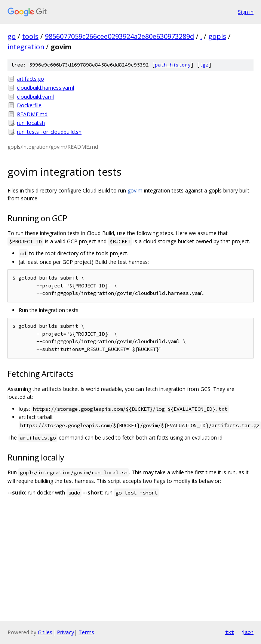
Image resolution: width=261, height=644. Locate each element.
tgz (204, 65)
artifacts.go (30, 79)
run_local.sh (31, 123)
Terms (86, 632)
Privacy (65, 632)
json (248, 632)
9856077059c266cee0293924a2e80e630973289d (119, 36)
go (12, 36)
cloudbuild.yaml (35, 97)
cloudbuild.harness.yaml (45, 88)
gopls (217, 36)
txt (230, 632)
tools (30, 36)
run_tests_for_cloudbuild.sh (49, 132)
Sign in (246, 12)
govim (135, 190)
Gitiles (45, 632)
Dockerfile (29, 105)
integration (26, 47)
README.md (32, 114)
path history (173, 65)
